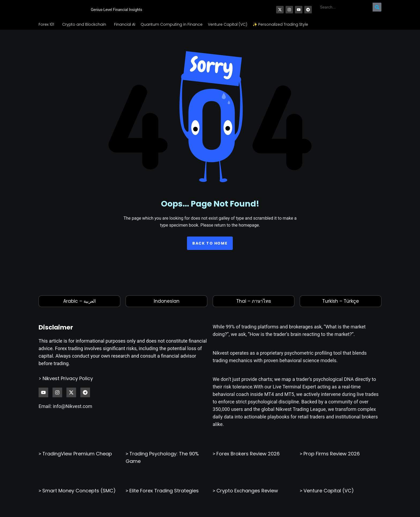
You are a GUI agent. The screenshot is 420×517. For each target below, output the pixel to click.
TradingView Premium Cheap (77, 460)
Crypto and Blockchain (85, 30)
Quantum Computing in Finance (172, 30)
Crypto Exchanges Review (247, 497)
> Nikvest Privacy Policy (66, 384)
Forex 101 (48, 30)
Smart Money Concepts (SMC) (79, 497)
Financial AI (125, 30)
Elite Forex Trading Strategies (164, 497)
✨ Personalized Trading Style (280, 30)
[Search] (377, 10)
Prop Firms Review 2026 (332, 460)
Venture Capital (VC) (228, 30)
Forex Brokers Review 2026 (248, 460)
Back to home (210, 249)
